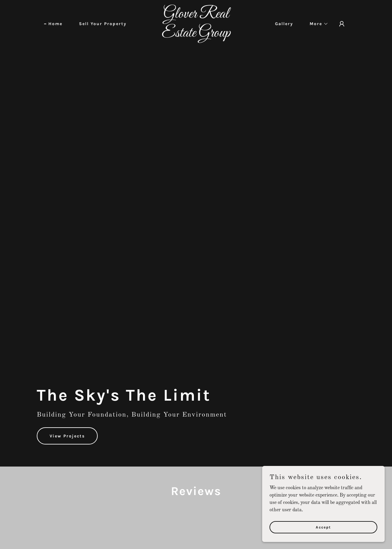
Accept (323, 527)
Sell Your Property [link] (103, 24)
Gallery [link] (284, 24)
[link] (196, 36)
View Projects (67, 436)
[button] (317, 24)
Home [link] (55, 24)
